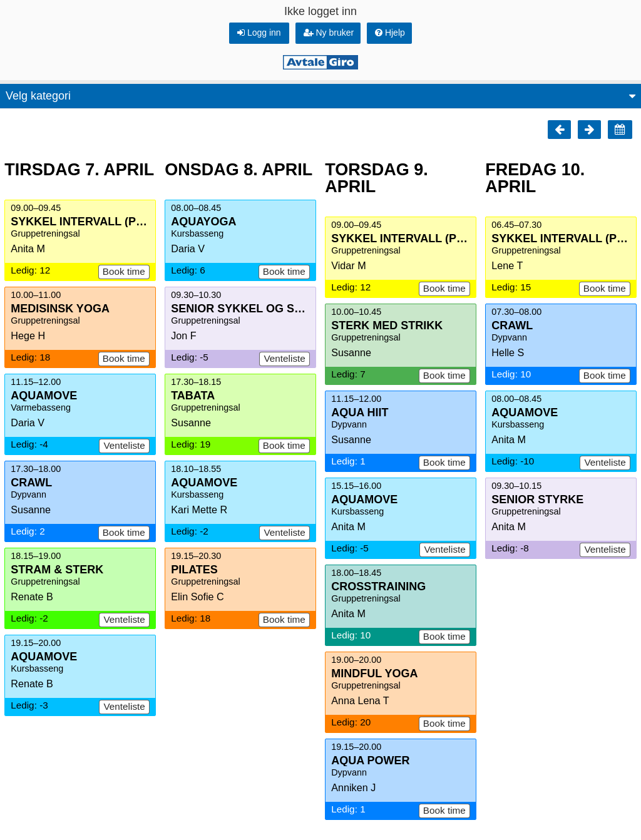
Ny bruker (329, 33)
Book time (124, 271)
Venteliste (124, 445)
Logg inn (259, 33)
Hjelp (390, 33)
